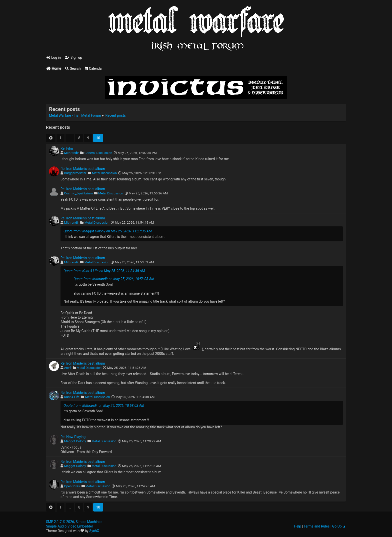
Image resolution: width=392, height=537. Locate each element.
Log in (54, 57)
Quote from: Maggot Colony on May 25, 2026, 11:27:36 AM (108, 231)
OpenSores (72, 486)
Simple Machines (89, 522)
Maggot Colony (75, 441)
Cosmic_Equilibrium (78, 193)
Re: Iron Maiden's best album (83, 169)
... (70, 138)
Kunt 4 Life (72, 397)
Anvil (67, 368)
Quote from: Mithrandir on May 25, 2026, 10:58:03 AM (114, 279)
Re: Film (67, 148)
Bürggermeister (75, 173)
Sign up (73, 57)
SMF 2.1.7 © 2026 (60, 522)
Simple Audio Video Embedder (69, 526)
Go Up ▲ (339, 526)
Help (298, 526)
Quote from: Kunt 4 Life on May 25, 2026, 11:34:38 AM (104, 271)
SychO (94, 531)
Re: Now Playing (73, 437)
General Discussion (98, 153)
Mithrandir (71, 153)
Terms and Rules (316, 526)
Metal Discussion (104, 173)
